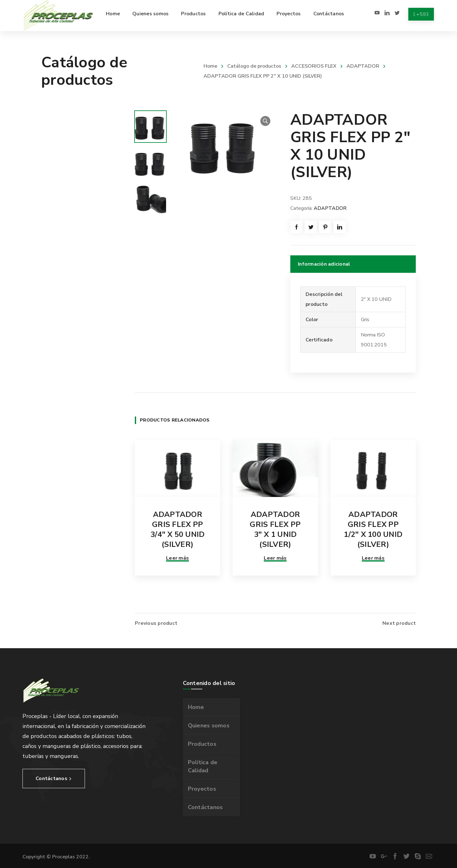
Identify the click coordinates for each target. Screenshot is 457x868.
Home (210, 66)
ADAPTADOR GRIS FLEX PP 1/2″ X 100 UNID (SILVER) (373, 529)
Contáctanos (205, 807)
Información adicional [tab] (324, 264)
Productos (202, 744)
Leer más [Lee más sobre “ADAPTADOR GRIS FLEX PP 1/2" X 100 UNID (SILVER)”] (373, 558)
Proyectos (202, 789)
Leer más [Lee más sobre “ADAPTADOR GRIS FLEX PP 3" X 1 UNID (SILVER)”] (275, 558)
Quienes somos (209, 726)
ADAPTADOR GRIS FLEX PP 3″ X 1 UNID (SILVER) (275, 529)
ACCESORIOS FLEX (314, 66)
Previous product (156, 623)
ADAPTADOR (363, 66)
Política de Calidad (203, 766)
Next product (399, 623)
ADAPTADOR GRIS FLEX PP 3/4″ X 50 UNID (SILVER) (178, 529)
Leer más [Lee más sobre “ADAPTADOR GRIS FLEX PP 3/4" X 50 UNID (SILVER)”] (177, 558)
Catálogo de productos (254, 66)
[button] (265, 121)
